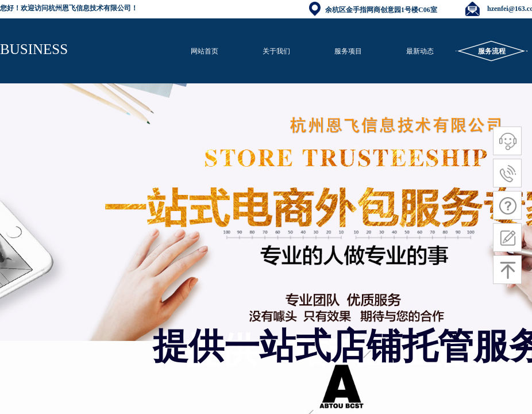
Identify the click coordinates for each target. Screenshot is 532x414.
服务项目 (348, 51)
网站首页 (205, 51)
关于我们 (276, 51)
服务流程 (492, 51)
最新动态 (420, 51)
